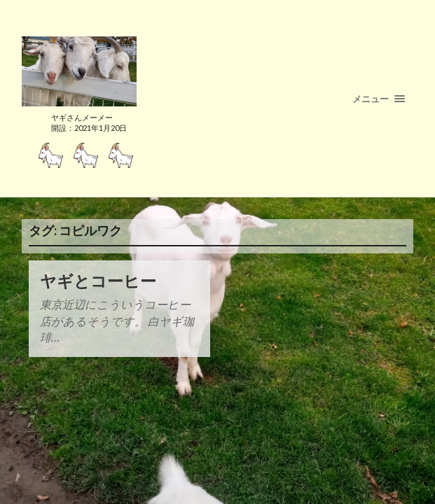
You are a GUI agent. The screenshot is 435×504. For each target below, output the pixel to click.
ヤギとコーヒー (98, 281)
